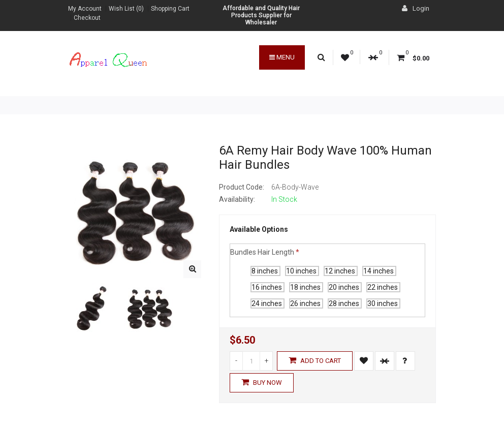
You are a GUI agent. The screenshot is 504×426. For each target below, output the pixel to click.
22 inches (383, 287)
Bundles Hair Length (262, 252)
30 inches (383, 303)
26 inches (306, 303)
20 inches (345, 287)
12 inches (341, 271)
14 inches (379, 271)
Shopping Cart (170, 9)
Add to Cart (315, 360)
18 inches (306, 287)
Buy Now (262, 382)
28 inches (345, 303)
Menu (282, 57)
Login (416, 8)
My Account (85, 9)
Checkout (87, 18)
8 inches (265, 271)
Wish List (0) (126, 9)
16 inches (267, 287)
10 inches (302, 271)
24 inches (267, 303)
